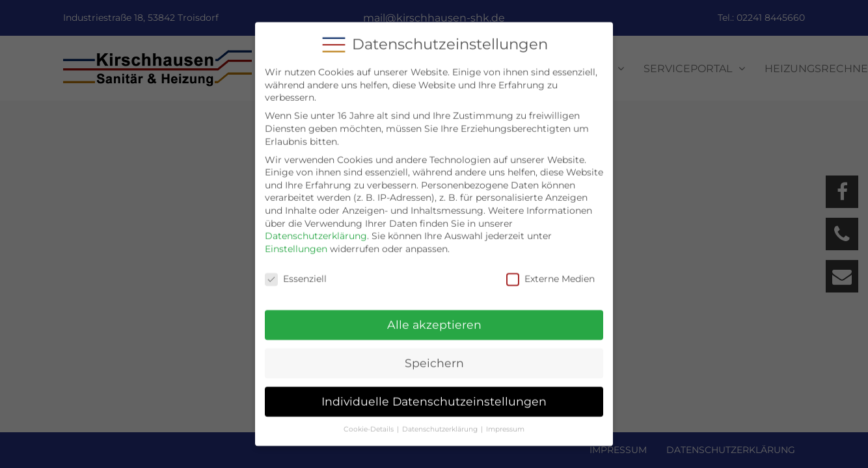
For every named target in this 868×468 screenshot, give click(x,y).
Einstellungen (296, 239)
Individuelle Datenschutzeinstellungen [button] (434, 391)
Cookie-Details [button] (369, 419)
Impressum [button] (505, 419)
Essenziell (296, 269)
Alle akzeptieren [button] (434, 315)
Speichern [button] (434, 353)
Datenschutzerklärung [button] (440, 419)
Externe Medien (550, 269)
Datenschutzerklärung (316, 226)
